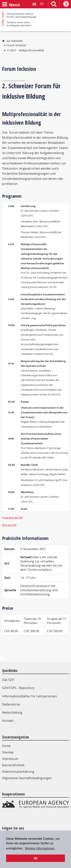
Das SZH (8, 680)
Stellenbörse (11, 704)
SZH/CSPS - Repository (18, 688)
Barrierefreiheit (13, 765)
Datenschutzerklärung (18, 772)
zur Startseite (15, 41)
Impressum (10, 759)
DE (34, 4)
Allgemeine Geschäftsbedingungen (27, 778)
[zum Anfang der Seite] (2, 660)
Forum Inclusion (16, 45)
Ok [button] (35, 858)
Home (6, 746)
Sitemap (8, 752)
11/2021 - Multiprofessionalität (25, 50)
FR (42, 4)
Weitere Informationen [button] (40, 848)
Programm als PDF (12, 518)
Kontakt (8, 721)
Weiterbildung (12, 712)
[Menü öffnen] (11, 4)
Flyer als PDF (9, 525)
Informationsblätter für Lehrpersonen (29, 696)
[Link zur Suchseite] (54, 5)
